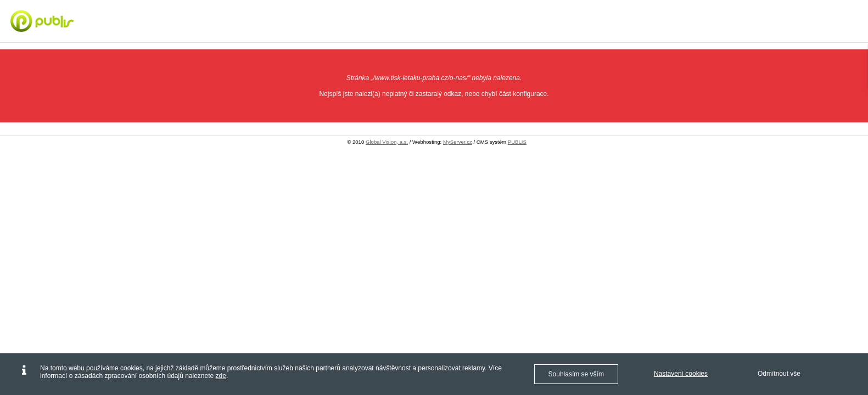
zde (221, 376)
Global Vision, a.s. (387, 142)
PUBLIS (517, 142)
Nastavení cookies (681, 374)
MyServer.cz (458, 142)
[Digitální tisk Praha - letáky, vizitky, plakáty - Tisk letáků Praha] (74, 21)
